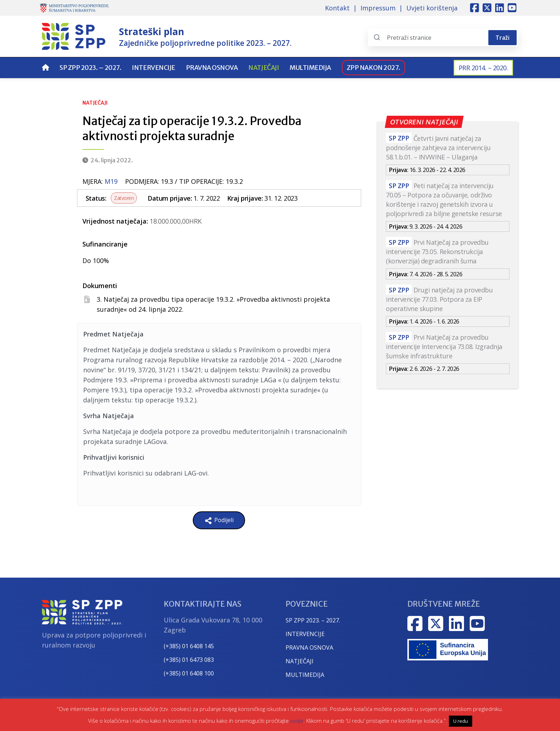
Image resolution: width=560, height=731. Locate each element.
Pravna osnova (212, 68)
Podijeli (219, 520)
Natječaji (264, 68)
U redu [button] (461, 721)
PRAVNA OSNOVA (309, 648)
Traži (502, 38)
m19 (111, 181)
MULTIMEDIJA (305, 675)
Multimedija (310, 68)
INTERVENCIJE (305, 634)
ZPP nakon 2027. (374, 68)
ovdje (297, 721)
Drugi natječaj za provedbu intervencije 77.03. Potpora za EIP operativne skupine (439, 299)
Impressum (378, 8)
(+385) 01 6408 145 (189, 646)
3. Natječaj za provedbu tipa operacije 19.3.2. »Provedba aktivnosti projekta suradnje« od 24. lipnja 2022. (213, 304)
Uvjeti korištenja (432, 8)
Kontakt (337, 8)
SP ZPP (399, 138)
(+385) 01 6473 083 (189, 660)
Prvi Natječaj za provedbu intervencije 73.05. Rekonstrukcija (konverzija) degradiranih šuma (437, 252)
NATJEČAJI (300, 661)
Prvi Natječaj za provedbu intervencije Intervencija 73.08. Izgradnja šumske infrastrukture (444, 347)
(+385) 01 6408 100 (189, 673)
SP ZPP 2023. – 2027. (90, 68)
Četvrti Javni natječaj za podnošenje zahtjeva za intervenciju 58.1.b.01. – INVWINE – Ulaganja (438, 148)
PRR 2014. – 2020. (483, 68)
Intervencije (153, 68)
